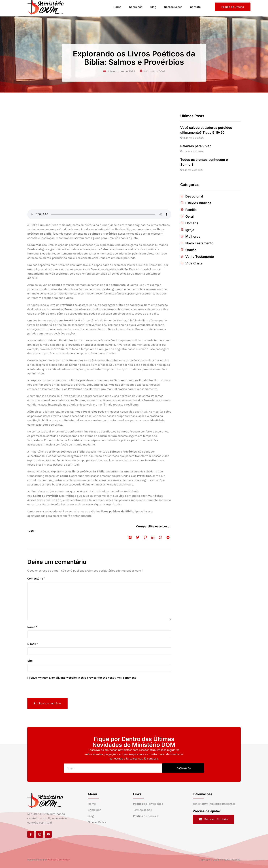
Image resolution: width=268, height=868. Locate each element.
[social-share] (130, 537)
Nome (32, 627)
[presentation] (52, 690)
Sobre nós (134, 7)
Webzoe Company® (59, 860)
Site (30, 661)
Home (115, 7)
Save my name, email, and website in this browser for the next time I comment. (83, 678)
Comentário (36, 579)
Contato (195, 7)
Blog (152, 7)
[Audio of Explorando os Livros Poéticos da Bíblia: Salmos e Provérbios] (99, 214)
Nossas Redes (172, 7)
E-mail (33, 644)
